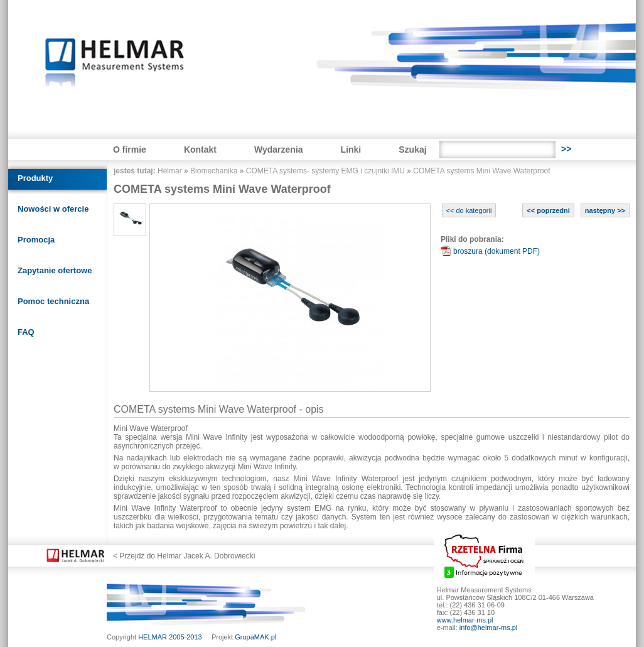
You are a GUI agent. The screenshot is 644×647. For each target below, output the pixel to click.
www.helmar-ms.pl (465, 620)
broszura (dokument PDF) (496, 251)
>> (566, 149)
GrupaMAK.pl (255, 637)
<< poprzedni (548, 210)
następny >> (605, 210)
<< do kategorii (469, 210)
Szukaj (412, 150)
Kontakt (200, 150)
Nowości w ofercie (53, 209)
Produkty (35, 178)
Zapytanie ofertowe (55, 270)
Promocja (36, 240)
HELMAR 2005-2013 (170, 637)
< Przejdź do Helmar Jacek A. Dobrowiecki (184, 556)
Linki (351, 150)
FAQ (26, 332)
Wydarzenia (279, 150)
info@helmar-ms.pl (488, 628)
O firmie (130, 150)
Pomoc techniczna (53, 301)
